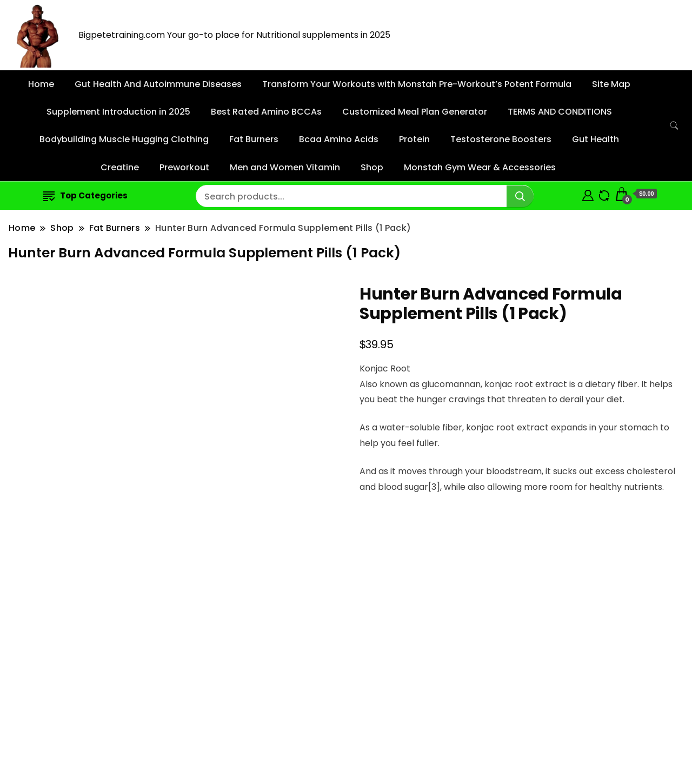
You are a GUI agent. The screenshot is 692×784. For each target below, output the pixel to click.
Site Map (611, 84)
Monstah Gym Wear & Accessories (480, 167)
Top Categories (85, 195)
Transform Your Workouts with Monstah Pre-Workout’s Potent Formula (417, 84)
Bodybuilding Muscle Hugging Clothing (124, 139)
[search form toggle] (674, 126)
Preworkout (184, 167)
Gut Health (595, 139)
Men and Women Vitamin (285, 167)
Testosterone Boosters (501, 139)
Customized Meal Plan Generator (415, 112)
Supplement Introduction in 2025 (118, 112)
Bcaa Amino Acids (339, 139)
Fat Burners (254, 139)
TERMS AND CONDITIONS (560, 112)
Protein (414, 139)
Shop (372, 167)
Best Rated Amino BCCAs (266, 112)
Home (41, 84)
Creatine (120, 167)
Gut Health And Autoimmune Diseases (158, 84)
